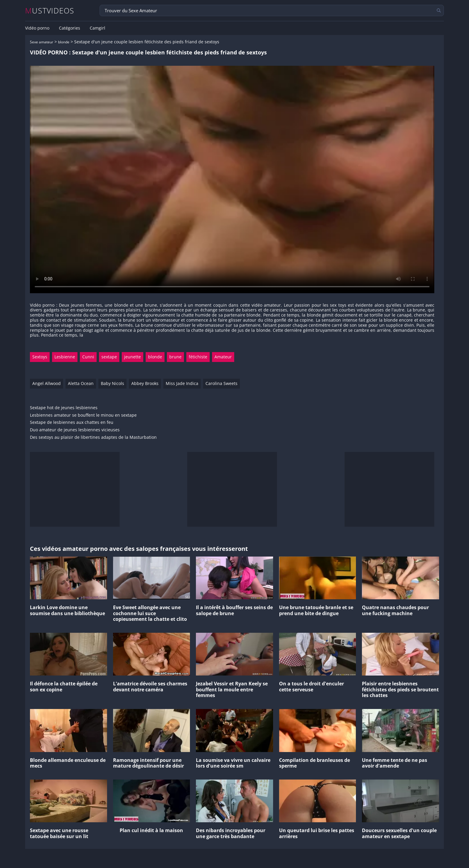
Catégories (70, 28)
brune (175, 357)
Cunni (88, 357)
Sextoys (40, 357)
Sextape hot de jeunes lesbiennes (64, 408)
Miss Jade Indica (182, 383)
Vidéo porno (37, 28)
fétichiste (198, 357)
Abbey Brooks (145, 383)
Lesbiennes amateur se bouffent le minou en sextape (83, 415)
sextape (109, 357)
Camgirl (98, 28)
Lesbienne (65, 357)
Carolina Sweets (221, 383)
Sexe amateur (42, 42)
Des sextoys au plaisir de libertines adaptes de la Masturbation (93, 437)
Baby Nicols (112, 383)
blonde (64, 42)
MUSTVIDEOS (50, 11)
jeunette (133, 357)
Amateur (223, 357)
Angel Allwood (47, 383)
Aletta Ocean (81, 383)
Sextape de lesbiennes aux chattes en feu (72, 422)
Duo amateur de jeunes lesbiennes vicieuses (75, 430)
